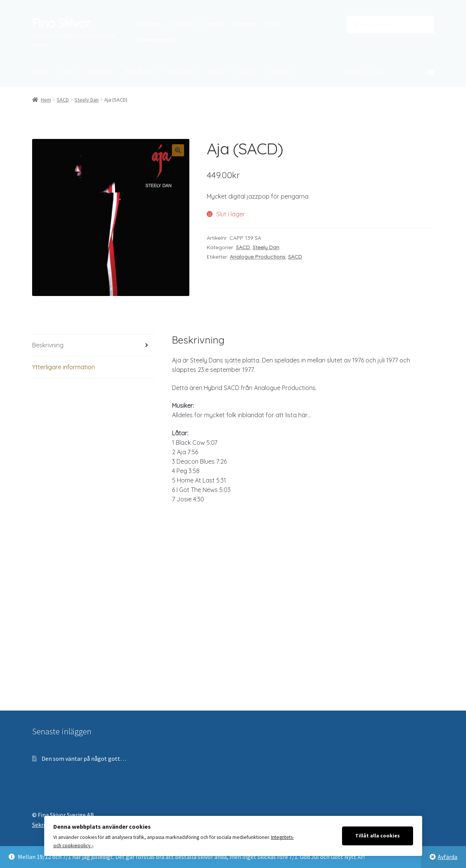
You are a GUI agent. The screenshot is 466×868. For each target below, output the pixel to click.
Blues (39, 72)
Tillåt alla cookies (378, 836)
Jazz (67, 72)
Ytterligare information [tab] (63, 367)
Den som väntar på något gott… (84, 759)
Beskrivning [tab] (48, 345)
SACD (246, 72)
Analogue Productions (258, 257)
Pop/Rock (139, 72)
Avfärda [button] (447, 857)
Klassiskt (100, 72)
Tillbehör (279, 72)
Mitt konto (150, 24)
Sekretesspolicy (157, 40)
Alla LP (216, 72)
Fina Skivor (61, 23)
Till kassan (183, 24)
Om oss (214, 24)
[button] (178, 150)
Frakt (272, 24)
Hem (46, 100)
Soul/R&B (180, 72)
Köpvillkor (245, 24)
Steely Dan (87, 100)
